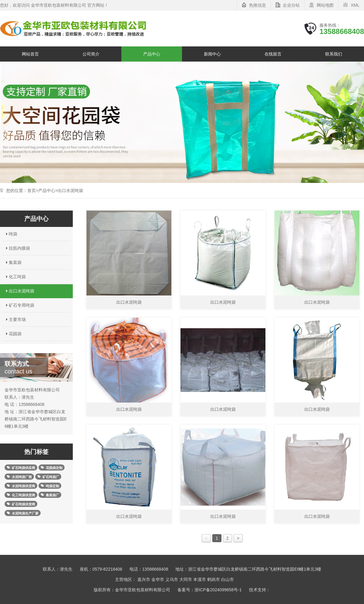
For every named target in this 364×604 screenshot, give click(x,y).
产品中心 (152, 54)
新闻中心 (212, 54)
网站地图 (325, 5)
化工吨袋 (15, 277)
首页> (33, 191)
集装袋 (13, 262)
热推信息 (258, 5)
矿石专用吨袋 (19, 305)
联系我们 (334, 54)
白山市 (227, 579)
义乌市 (172, 579)
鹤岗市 (214, 579)
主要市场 (15, 319)
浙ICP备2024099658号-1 (218, 590)
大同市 (186, 579)
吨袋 (11, 234)
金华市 (158, 579)
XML (355, 5)
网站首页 (30, 54)
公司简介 (91, 54)
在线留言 (273, 54)
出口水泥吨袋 (70, 191)
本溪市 (200, 579)
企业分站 (291, 5)
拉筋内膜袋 (17, 248)
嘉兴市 (144, 579)
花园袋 (13, 334)
